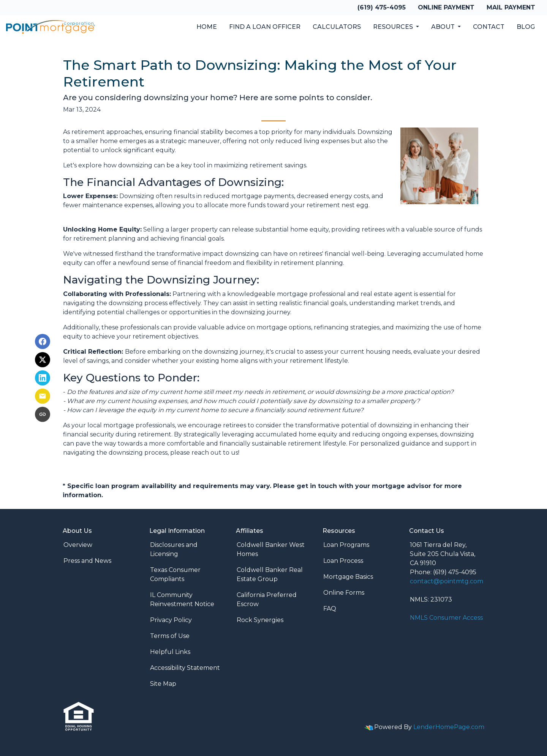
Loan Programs (346, 545)
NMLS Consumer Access (446, 618)
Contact (489, 27)
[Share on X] (43, 360)
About (444, 27)
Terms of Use (170, 636)
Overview (78, 545)
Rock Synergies (260, 620)
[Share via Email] (43, 396)
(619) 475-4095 (382, 7)
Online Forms (344, 593)
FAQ (330, 609)
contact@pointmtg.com (447, 581)
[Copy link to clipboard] (43, 414)
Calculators (337, 27)
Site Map (163, 684)
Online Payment (446, 7)
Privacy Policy (171, 620)
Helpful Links (170, 652)
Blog (526, 27)
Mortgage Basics (348, 577)
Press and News (87, 561)
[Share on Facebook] (43, 342)
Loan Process (343, 561)
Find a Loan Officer (265, 27)
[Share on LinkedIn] (43, 378)
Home (207, 27)
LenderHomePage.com (449, 727)
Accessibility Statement (185, 668)
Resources (394, 27)
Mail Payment (511, 7)
